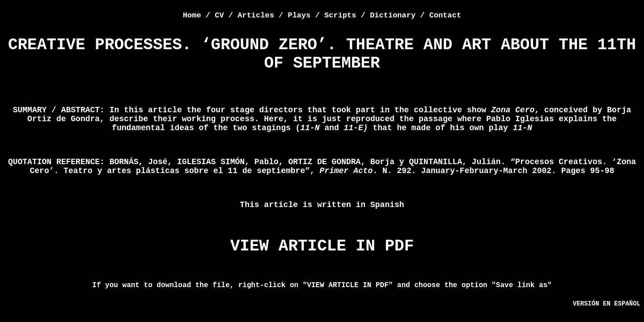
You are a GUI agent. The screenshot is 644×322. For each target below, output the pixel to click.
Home (192, 15)
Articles (256, 15)
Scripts (340, 15)
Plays (299, 15)
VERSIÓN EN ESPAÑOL (607, 304)
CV (219, 15)
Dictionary (393, 15)
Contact (445, 15)
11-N (523, 128)
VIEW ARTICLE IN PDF (322, 246)
